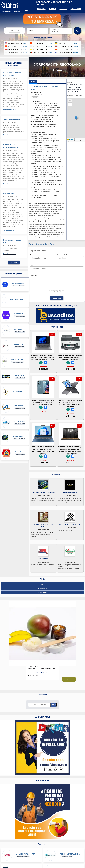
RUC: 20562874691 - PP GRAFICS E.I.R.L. (43, 189)
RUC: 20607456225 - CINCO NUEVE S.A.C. (44, 139)
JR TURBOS (44, 559)
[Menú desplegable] (26, 11)
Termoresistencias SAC (13, 120)
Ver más (14, 263)
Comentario (33, 276)
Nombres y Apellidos (63, 255)
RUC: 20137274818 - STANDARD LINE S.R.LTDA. (46, 158)
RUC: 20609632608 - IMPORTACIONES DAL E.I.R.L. (46, 160)
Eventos (53, 8)
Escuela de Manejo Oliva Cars (44, 493)
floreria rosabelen (70, 559)
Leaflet (70, 139)
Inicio (43, 584)
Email (32, 255)
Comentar (57, 298)
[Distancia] (61, 31)
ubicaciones (42, 592)
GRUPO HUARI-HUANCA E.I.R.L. (70, 525)
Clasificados (76, 8)
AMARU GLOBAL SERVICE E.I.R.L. (44, 526)
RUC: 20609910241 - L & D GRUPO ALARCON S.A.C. (47, 166)
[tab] (33, 82)
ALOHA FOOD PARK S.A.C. (70, 493)
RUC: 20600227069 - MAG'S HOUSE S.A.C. (44, 172)
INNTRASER (8, 194)
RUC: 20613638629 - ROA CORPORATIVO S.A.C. (46, 168)
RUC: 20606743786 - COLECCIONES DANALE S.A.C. (47, 174)
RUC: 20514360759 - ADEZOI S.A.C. (42, 156)
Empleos (63, 8)
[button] (22, 31)
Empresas (41, 8)
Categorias (42, 588)
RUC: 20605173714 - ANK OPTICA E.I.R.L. (43, 170)
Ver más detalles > (10, 110)
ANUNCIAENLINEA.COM (36, 203)
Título (32, 265)
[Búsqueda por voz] (22, 31)
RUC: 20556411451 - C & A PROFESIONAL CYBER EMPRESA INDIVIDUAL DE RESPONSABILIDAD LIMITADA (46, 151)
